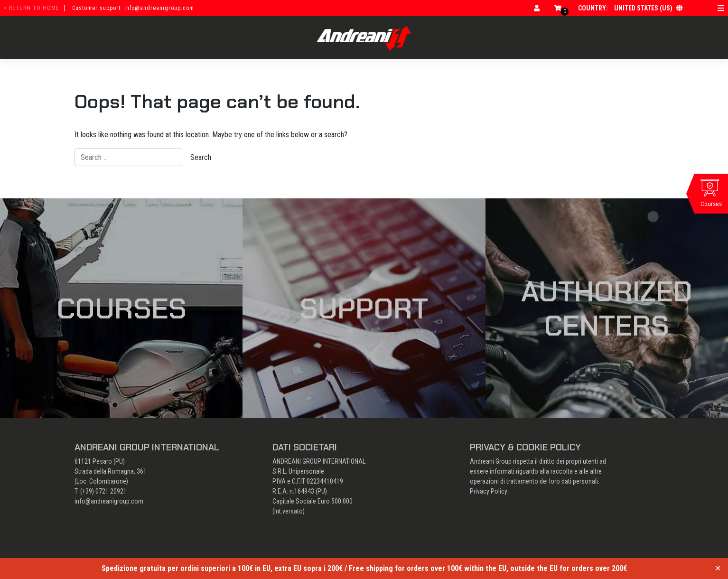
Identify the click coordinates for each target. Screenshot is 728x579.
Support (364, 308)
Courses (121, 308)
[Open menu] (721, 8)
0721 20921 (111, 491)
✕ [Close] (718, 568)
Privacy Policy (489, 491)
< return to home (32, 8)
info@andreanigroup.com (109, 501)
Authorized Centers (607, 308)
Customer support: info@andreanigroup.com (133, 8)
